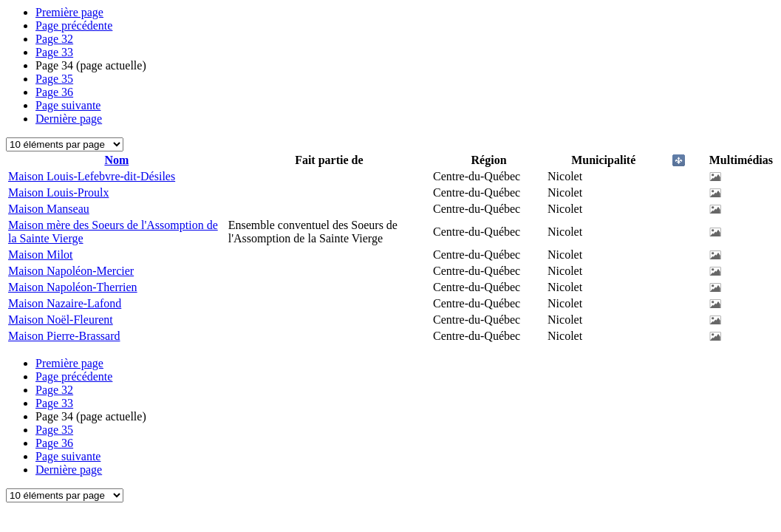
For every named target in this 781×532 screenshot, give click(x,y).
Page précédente (74, 25)
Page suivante (68, 105)
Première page (69, 12)
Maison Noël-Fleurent (61, 320)
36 (54, 92)
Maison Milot (41, 255)
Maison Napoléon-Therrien (73, 287)
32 (54, 39)
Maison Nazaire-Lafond (65, 303)
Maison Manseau (49, 209)
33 (54, 52)
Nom (116, 160)
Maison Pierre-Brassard (64, 336)
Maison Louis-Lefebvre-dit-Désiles (92, 176)
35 (54, 79)
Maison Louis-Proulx (58, 192)
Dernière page (69, 119)
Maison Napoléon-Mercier (71, 271)
